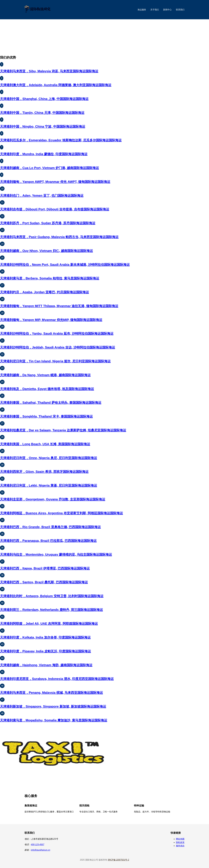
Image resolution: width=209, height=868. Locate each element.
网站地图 (180, 839)
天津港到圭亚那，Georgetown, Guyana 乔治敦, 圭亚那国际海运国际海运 (53, 499)
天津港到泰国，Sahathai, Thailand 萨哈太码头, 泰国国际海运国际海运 (51, 403)
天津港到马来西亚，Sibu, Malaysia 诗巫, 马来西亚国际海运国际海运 (49, 71)
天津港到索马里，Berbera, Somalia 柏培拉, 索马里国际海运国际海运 (50, 278)
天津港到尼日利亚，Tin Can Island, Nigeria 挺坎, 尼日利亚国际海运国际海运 (55, 361)
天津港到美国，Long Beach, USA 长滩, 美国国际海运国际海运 (45, 444)
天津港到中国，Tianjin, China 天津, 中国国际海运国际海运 (42, 113)
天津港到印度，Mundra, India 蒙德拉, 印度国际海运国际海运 (44, 154)
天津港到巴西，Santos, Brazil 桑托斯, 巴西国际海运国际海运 (44, 582)
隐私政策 (180, 842)
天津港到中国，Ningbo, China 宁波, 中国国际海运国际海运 (43, 126)
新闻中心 (167, 10)
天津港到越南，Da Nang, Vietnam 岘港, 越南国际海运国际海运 (45, 375)
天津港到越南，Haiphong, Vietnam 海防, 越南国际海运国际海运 (46, 665)
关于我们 (155, 10)
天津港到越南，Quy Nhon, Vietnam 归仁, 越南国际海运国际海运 (46, 251)
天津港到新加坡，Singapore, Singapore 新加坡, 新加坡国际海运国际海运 (53, 706)
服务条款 (180, 846)
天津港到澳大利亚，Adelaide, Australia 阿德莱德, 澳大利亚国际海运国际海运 (56, 85)
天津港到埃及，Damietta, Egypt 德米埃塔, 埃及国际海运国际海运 (47, 389)
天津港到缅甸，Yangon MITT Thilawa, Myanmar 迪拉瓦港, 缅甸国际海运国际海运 (59, 306)
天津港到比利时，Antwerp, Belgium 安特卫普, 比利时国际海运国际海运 (52, 596)
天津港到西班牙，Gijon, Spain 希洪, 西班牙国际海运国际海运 (44, 472)
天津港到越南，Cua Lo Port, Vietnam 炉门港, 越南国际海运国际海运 (49, 168)
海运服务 (142, 10)
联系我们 (180, 10)
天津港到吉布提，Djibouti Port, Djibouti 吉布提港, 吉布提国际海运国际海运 (55, 209)
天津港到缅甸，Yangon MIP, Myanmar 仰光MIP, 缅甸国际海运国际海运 (51, 320)
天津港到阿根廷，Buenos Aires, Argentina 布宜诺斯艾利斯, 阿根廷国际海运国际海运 (61, 513)
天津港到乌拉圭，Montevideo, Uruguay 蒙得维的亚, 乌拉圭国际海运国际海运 (56, 554)
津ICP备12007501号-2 (118, 860)
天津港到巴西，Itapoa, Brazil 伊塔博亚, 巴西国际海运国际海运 (45, 568)
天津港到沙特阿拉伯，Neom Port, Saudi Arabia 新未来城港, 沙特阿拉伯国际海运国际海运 (65, 265)
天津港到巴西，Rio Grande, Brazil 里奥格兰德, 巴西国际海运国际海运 (50, 527)
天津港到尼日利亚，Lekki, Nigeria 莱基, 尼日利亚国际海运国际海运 (49, 485)
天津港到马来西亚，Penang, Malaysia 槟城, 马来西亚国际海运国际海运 (51, 693)
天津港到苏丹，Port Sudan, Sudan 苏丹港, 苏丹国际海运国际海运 (48, 223)
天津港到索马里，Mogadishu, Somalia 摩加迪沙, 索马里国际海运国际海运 (54, 720)
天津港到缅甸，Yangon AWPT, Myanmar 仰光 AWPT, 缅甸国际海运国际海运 (55, 182)
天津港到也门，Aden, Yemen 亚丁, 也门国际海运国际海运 (42, 196)
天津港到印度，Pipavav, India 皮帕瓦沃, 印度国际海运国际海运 (45, 651)
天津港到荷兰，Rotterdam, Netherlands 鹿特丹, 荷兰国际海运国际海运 (51, 610)
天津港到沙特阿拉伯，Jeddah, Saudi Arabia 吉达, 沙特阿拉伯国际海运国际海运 (58, 347)
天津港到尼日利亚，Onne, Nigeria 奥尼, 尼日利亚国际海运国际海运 (49, 458)
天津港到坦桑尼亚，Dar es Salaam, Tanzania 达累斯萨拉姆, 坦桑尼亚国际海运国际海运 (63, 430)
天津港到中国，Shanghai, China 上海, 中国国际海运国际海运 (44, 99)
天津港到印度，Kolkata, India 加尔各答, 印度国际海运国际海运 (45, 637)
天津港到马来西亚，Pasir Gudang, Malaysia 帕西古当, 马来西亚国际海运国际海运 (59, 237)
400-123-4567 (38, 845)
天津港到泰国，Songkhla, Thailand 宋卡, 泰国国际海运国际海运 (46, 416)
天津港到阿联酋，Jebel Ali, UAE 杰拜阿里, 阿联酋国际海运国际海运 (49, 624)
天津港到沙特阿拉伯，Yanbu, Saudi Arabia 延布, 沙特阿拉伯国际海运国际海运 (57, 333)
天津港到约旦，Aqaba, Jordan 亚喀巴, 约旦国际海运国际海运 (44, 292)
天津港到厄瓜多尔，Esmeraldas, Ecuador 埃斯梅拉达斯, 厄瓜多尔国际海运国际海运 (61, 140)
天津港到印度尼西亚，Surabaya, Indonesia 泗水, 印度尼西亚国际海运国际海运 (57, 679)
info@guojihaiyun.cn (41, 850)
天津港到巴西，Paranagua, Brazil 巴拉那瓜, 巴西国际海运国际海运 (48, 541)
